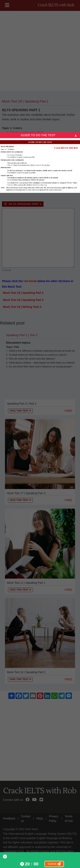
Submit (54, 864)
